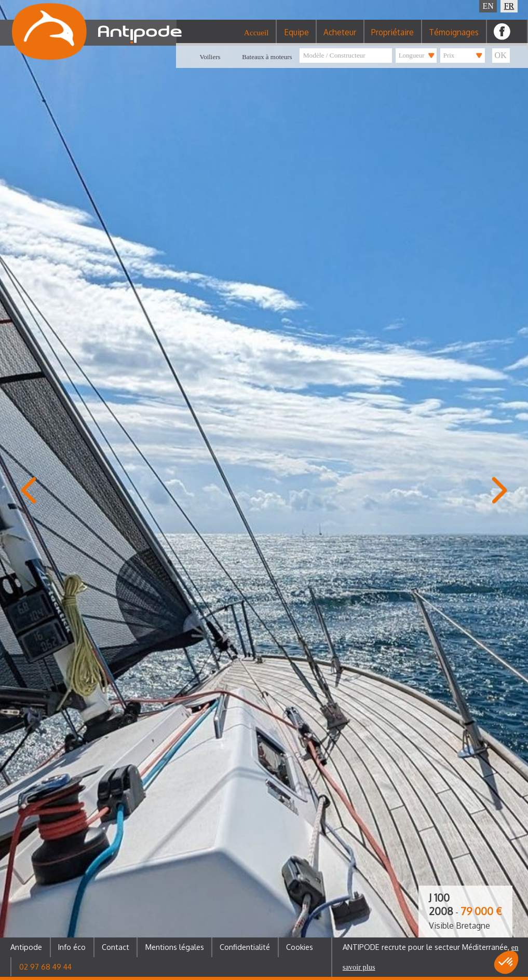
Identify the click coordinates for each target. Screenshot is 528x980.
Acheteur (340, 38)
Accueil (256, 39)
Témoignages (454, 38)
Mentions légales (175, 947)
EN (488, 6)
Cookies (300, 947)
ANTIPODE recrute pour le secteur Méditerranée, (431, 957)
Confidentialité (245, 947)
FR (509, 6)
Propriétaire (392, 38)
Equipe (296, 38)
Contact (116, 947)
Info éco (72, 947)
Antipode (26, 947)
